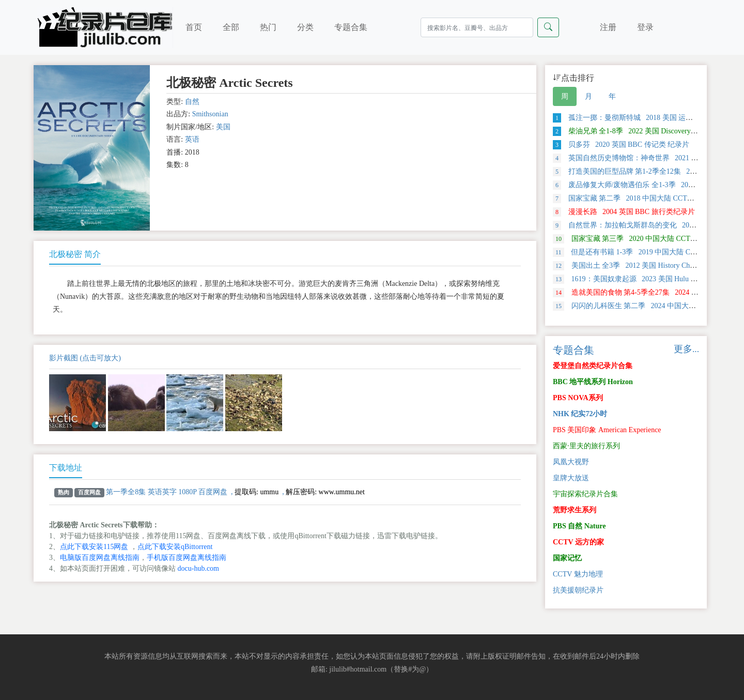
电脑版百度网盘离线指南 (100, 558)
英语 (192, 139)
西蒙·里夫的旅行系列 (586, 446)
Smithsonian (210, 114)
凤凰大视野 (571, 462)
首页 (194, 27)
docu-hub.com (198, 568)
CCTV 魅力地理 (578, 574)
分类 (305, 27)
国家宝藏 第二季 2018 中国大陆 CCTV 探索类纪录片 (645, 198)
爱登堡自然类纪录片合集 (593, 366)
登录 (645, 27)
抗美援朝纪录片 (578, 590)
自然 (192, 102)
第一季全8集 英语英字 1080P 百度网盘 (167, 492)
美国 (223, 127)
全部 (231, 27)
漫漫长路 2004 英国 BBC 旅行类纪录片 (624, 212)
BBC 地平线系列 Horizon (593, 382)
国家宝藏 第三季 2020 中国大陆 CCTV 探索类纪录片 (647, 239)
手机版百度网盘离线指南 (187, 558)
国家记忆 (567, 558)
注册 (608, 27)
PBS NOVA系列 (578, 398)
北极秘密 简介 (75, 254)
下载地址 (66, 468)
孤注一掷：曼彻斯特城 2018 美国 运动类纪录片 (637, 118)
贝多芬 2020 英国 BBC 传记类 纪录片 (621, 144)
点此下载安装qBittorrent (175, 547)
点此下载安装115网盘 (94, 547)
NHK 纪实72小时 (580, 414)
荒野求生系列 (575, 510)
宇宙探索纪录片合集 (585, 494)
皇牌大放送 (571, 478)
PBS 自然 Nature (579, 526)
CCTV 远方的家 (578, 542)
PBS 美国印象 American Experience (607, 430)
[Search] (477, 27)
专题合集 (351, 27)
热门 (268, 27)
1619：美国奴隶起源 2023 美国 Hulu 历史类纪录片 (644, 279)
